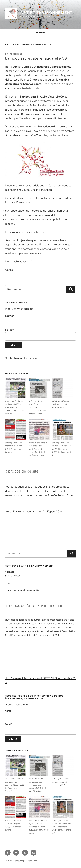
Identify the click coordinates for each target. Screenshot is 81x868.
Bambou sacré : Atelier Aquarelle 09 (36, 58)
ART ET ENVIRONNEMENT (46, 13)
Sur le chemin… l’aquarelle (21, 358)
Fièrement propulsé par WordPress (21, 861)
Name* (40, 320)
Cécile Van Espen (59, 135)
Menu (40, 32)
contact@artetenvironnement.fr (22, 590)
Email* (40, 335)
